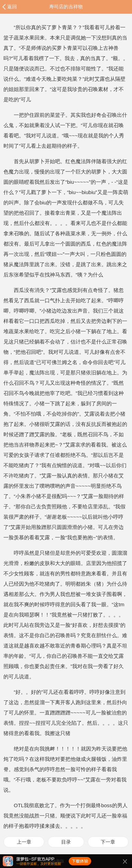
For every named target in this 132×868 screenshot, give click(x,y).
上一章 (24, 842)
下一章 (108, 842)
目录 (66, 842)
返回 (12, 7)
